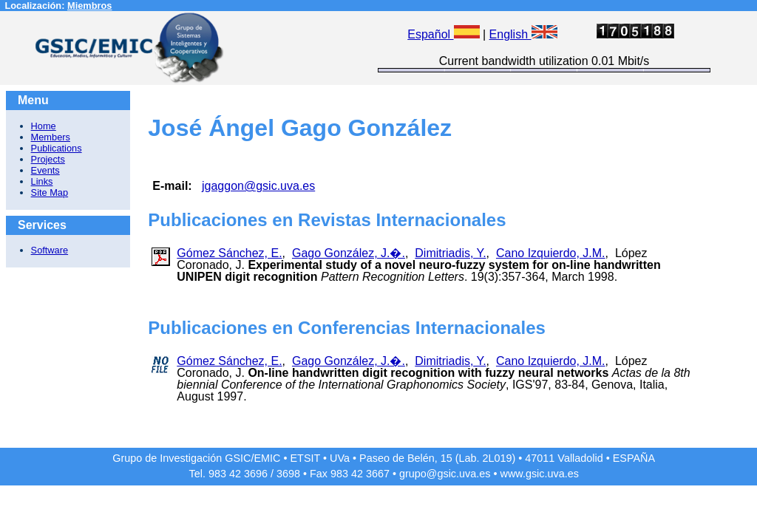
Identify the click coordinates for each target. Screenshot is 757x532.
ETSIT (306, 458)
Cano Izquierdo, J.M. (551, 253)
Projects (48, 159)
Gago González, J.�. (349, 253)
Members (51, 137)
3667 (378, 474)
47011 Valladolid (564, 458)
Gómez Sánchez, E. (229, 253)
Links (42, 181)
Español (443, 34)
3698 (288, 474)
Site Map (50, 192)
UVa (340, 458)
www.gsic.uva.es (540, 474)
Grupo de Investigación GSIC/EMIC (196, 458)
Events (45, 170)
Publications (57, 148)
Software (50, 250)
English (523, 34)
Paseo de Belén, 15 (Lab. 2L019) (437, 458)
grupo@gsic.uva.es (445, 474)
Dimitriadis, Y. (450, 253)
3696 (256, 474)
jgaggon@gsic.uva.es (258, 186)
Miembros (89, 6)
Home (44, 126)
